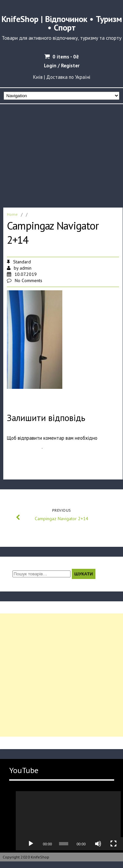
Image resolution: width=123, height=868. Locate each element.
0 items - (66, 57)
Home (12, 214)
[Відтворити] (31, 844)
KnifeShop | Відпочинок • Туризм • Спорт (62, 23)
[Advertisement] (61, 154)
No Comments (29, 280)
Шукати (84, 574)
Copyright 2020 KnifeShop (26, 857)
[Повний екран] (113, 844)
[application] (68, 821)
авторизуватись (24, 447)
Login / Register (62, 66)
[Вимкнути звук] (98, 844)
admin (26, 268)
